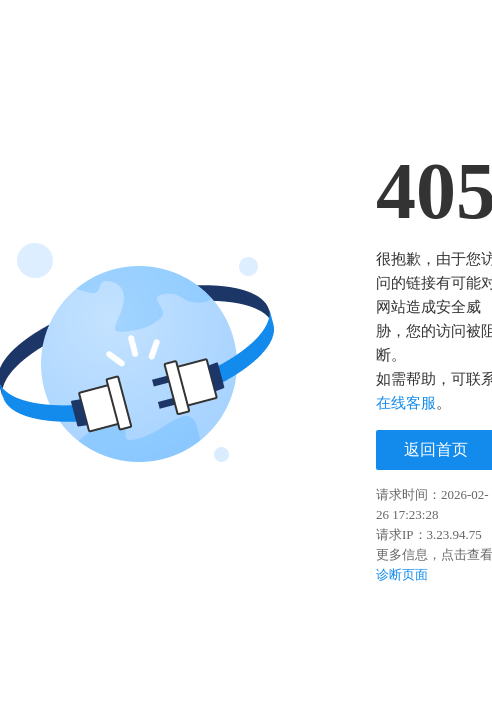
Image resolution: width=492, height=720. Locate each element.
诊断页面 (402, 574)
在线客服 (406, 403)
